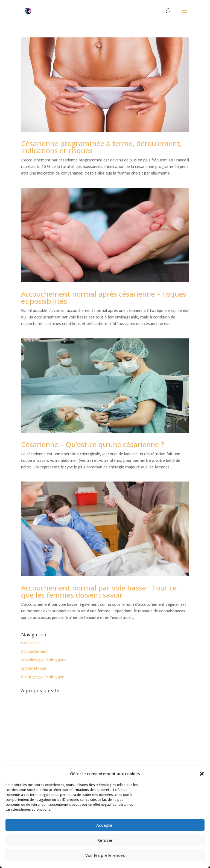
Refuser (105, 840)
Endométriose (34, 668)
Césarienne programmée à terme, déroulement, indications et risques (101, 147)
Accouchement (34, 651)
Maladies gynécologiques (44, 660)
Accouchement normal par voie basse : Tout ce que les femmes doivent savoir (99, 591)
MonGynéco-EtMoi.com (109, 749)
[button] (202, 774)
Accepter (105, 825)
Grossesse (30, 643)
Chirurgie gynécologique (43, 677)
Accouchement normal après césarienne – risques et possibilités (104, 297)
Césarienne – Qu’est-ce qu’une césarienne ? (93, 444)
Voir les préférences (105, 855)
